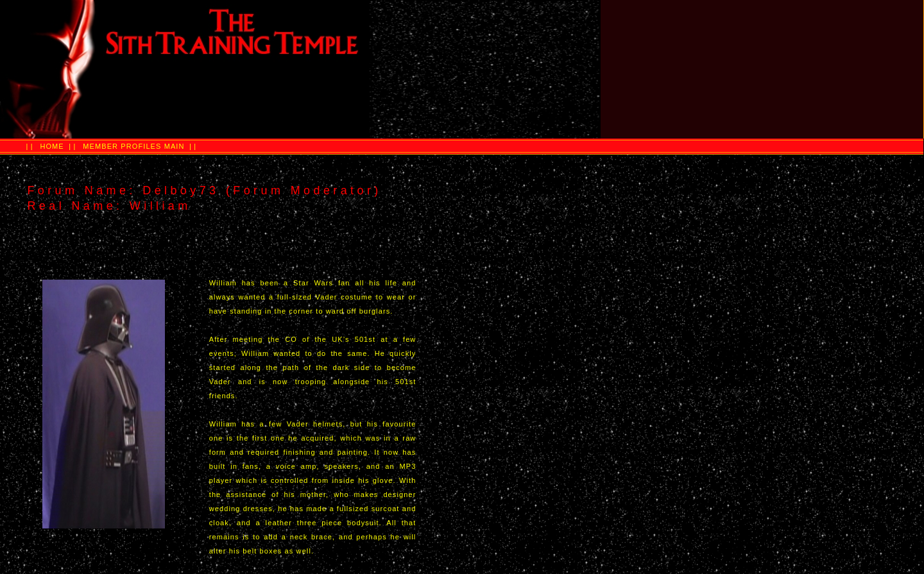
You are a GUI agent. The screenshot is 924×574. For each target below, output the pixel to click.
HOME (52, 146)
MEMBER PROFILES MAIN (133, 146)
